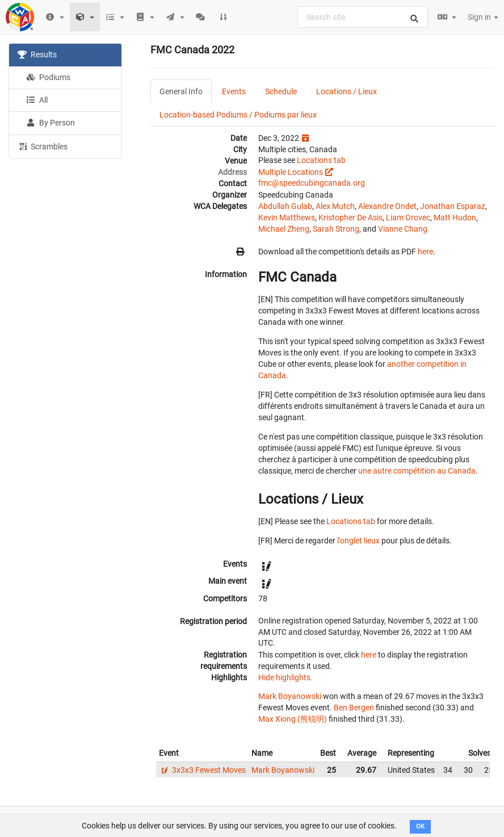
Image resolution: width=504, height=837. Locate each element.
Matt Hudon (455, 217)
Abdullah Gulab (285, 206)
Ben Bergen (354, 708)
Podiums (48, 77)
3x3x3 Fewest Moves (202, 770)
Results (37, 55)
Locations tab (321, 160)
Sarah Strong (336, 229)
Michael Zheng (284, 229)
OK (420, 826)
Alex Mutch (335, 206)
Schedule (281, 91)
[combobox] (363, 17)
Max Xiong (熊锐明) (293, 719)
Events (234, 91)
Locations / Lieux (346, 91)
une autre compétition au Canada (417, 471)
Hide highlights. (285, 677)
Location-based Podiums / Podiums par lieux (238, 115)
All (37, 100)
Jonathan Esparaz (453, 206)
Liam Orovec (408, 217)
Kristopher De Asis (350, 217)
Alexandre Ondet (387, 206)
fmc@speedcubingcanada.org (312, 183)
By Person (51, 123)
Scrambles (43, 146)
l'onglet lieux (358, 541)
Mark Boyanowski (290, 696)
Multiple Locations (291, 172)
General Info (181, 91)
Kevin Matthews (287, 217)
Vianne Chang (403, 229)
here (425, 252)
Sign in (483, 17)
